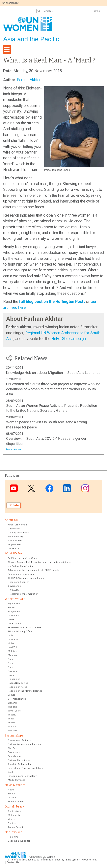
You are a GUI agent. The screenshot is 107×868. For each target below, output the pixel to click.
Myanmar (13, 655)
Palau (11, 675)
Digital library (14, 807)
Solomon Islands (17, 699)
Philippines (14, 679)
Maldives (13, 651)
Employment (15, 545)
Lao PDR (12, 647)
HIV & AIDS (14, 590)
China (11, 620)
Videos (12, 819)
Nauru (11, 659)
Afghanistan (14, 604)
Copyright (34, 857)
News (11, 790)
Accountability (15, 537)
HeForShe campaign (68, 339)
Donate (14, 505)
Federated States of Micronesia (24, 627)
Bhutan (12, 608)
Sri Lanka (13, 703)
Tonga (11, 719)
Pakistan (12, 671)
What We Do (13, 554)
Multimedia (14, 815)
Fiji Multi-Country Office (20, 631)
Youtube (14, 488)
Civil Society (14, 748)
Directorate (14, 529)
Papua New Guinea (18, 683)
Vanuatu (12, 727)
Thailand (13, 707)
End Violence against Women (24, 558)
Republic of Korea (17, 687)
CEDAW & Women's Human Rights (26, 578)
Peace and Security (18, 582)
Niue (10, 667)
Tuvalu (11, 723)
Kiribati (12, 643)
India (11, 635)
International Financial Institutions (26, 768)
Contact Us (14, 549)
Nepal (11, 663)
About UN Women (17, 525)
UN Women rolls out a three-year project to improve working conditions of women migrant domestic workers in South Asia (53, 389)
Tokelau (12, 715)
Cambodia (13, 616)
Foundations (14, 756)
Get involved (14, 832)
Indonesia (13, 639)
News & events (15, 785)
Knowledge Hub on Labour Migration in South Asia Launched (53, 373)
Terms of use (14, 860)
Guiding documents (19, 533)
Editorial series (16, 802)
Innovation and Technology (22, 776)
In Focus (13, 798)
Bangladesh (14, 612)
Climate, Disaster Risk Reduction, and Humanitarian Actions (39, 562)
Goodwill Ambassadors (20, 764)
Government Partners (19, 740)
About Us (11, 520)
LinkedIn (67, 488)
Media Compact (16, 780)
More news (13, 449)
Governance (14, 586)
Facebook (49, 488)
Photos (12, 823)
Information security (53, 860)
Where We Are (15, 599)
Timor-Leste (14, 711)
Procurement (15, 541)
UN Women (49, 857)
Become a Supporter (19, 841)
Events (11, 794)
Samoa (12, 695)
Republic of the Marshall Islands (25, 691)
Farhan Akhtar (29, 80)
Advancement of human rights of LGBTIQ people (34, 570)
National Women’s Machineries (24, 744)
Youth (11, 772)
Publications (15, 811)
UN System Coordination (21, 566)
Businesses (14, 752)
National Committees (19, 760)
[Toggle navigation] (7, 50)
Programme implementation (23, 594)
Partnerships (14, 736)
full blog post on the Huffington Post (51, 302)
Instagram (85, 488)
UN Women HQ (11, 3)
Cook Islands (15, 624)
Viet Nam (13, 731)
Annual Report (15, 827)
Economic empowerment (22, 574)
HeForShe (13, 837)
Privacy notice (31, 860)
